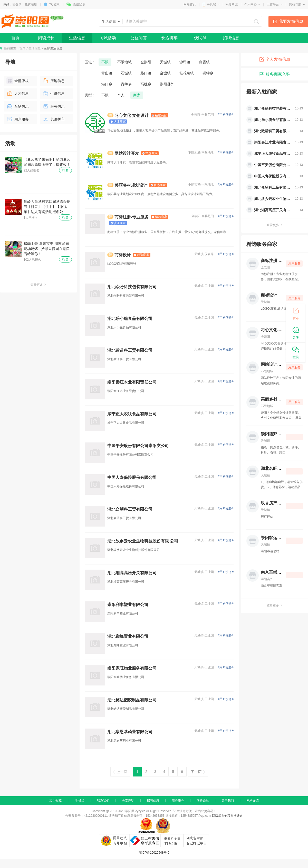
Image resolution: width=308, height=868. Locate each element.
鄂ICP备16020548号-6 (154, 853)
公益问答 (139, 38)
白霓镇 (204, 62)
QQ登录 (54, 4)
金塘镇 (165, 73)
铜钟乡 (208, 73)
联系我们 (103, 801)
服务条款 (203, 801)
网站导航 (295, 4)
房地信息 (54, 81)
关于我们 (228, 801)
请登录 (17, 4)
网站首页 (190, 4)
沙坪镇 (185, 62)
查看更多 (38, 285)
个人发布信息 (275, 59)
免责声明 (128, 801)
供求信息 (54, 94)
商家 (137, 95)
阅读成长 (46, 38)
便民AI (200, 38)
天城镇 (165, 62)
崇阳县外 (167, 84)
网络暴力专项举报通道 (227, 816)
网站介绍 (253, 801)
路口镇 (146, 73)
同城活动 (108, 38)
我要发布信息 (291, 21)
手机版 (80, 801)
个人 (121, 95)
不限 (105, 62)
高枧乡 (146, 84)
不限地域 (124, 62)
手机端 (211, 4)
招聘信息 (231, 38)
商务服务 (178, 801)
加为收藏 (55, 801)
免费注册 (31, 4)
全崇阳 (146, 62)
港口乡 (107, 84)
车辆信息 (18, 106)
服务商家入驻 (275, 74)
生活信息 (77, 38)
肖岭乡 (126, 84)
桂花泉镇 (187, 73)
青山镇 (107, 73)
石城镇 (126, 73)
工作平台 (273, 4)
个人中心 (251, 4)
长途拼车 (169, 38)
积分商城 (232, 4)
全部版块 (18, 81)
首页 (15, 38)
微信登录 (79, 4)
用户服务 (18, 119)
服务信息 (54, 106)
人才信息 (18, 94)
